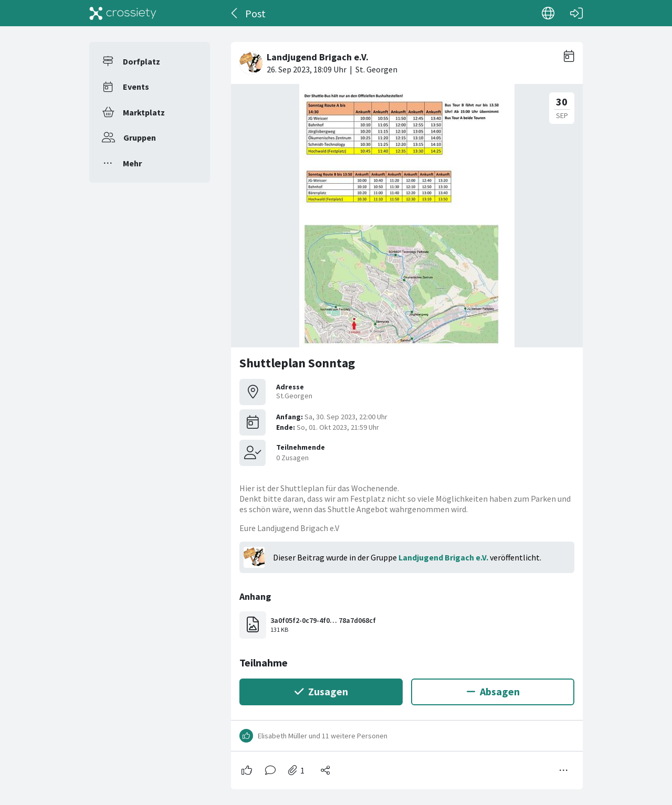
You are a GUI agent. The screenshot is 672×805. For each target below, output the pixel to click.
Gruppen (140, 137)
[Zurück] (235, 13)
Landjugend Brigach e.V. (443, 557)
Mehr (132, 163)
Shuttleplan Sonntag (297, 363)
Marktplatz (144, 112)
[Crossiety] (123, 13)
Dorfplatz (141, 61)
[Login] (576, 13)
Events (136, 87)
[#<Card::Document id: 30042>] (407, 411)
